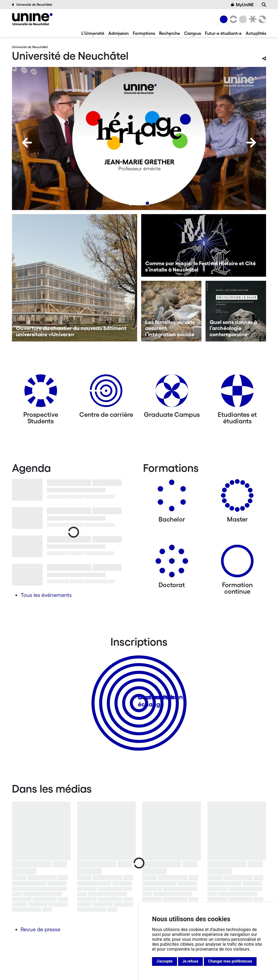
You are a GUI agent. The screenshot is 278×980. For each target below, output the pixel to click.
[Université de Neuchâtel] (32, 19)
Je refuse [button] (190, 961)
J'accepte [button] (165, 961)
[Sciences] (242, 19)
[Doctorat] (172, 563)
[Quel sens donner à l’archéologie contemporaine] (236, 311)
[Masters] (237, 497)
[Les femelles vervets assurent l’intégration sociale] (171, 311)
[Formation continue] (237, 563)
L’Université (93, 33)
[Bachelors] (172, 497)
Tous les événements (46, 595)
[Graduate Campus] (172, 393)
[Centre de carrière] (106, 393)
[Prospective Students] (41, 393)
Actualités (256, 33)
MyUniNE (242, 5)
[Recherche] (264, 5)
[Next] (251, 143)
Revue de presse (40, 929)
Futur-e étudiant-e (223, 33)
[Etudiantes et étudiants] (237, 393)
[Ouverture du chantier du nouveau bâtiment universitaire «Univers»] (75, 278)
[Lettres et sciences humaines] (232, 19)
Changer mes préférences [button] (230, 961)
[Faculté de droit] (252, 19)
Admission (119, 33)
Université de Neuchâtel (32, 5)
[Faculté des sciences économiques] (261, 19)
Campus (192, 33)
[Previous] (27, 143)
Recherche (170, 33)
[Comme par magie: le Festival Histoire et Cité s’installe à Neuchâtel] (204, 245)
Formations (144, 33)
